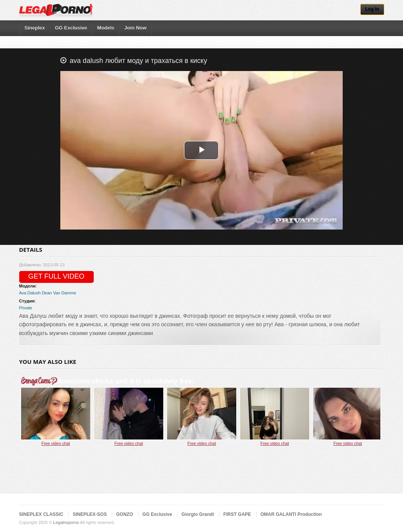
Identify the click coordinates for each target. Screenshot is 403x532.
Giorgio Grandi (198, 514)
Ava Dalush (30, 293)
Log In (372, 9)
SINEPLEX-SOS (90, 514)
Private (26, 308)
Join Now (136, 28)
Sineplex (35, 28)
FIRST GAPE (237, 514)
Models (106, 28)
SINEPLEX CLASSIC (41, 514)
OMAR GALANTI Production (291, 514)
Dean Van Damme (59, 293)
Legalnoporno (66, 522)
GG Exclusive (71, 28)
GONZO (124, 514)
